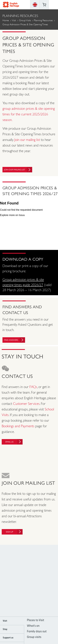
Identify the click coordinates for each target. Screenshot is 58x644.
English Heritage (11, 5)
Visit (14, 20)
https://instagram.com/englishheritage (25, 581)
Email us (14, 442)
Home (6, 20)
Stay (5, 629)
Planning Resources (43, 20)
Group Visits (25, 20)
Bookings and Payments (18, 426)
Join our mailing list (27, 140)
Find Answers (15, 340)
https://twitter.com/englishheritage (42, 581)
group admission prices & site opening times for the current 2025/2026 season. (29, 114)
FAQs (33, 387)
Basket (44, 5)
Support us (8, 638)
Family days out (37, 631)
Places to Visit (35, 620)
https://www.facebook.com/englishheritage (16, 581)
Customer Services (26, 404)
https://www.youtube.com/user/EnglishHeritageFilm (33, 581)
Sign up (14, 532)
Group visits (34, 637)
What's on (33, 626)
